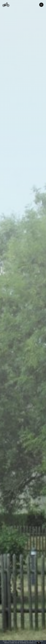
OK (39, 643)
